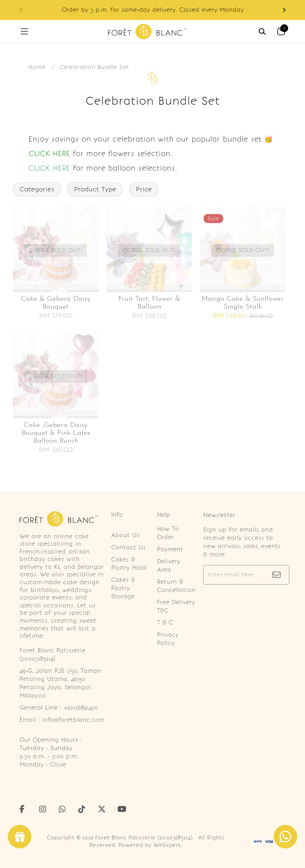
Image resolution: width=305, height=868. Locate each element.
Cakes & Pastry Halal (129, 564)
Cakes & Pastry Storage (123, 588)
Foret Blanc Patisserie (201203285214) (144, 838)
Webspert (167, 845)
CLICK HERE (49, 153)
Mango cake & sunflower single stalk (243, 303)
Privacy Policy (168, 639)
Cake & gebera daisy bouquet (56, 303)
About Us (125, 535)
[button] (284, 10)
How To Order (168, 533)
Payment (170, 549)
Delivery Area (169, 566)
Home (37, 67)
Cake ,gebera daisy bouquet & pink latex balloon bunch (56, 433)
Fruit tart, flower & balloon (149, 303)
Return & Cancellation (176, 586)
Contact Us (128, 547)
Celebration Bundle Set (95, 67)
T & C (165, 623)
